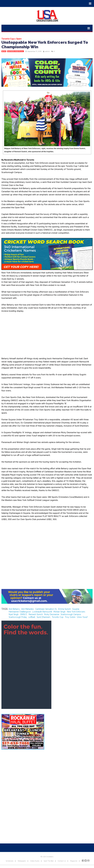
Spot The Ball (49, 861)
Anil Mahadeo (28, 609)
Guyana (76, 609)
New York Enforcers (76, 612)
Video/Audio (35, 861)
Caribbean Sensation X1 (46, 609)
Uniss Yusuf (82, 617)
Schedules (10, 861)
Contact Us (62, 861)
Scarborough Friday (18, 617)
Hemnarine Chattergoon (20, 612)
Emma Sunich (64, 609)
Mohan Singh (59, 612)
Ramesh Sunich (36, 614)
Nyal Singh (14, 614)
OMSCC (24, 614)
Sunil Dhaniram (44, 617)
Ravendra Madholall (15, 51)
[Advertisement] (47, 336)
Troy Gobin (70, 617)
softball (32, 617)
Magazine (74, 861)
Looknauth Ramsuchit (42, 612)
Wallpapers (22, 861)
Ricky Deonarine (52, 614)
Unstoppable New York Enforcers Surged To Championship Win (45, 45)
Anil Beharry (14, 609)
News (4, 51)
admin (47, 51)
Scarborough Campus (71, 614)
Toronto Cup (58, 617)
